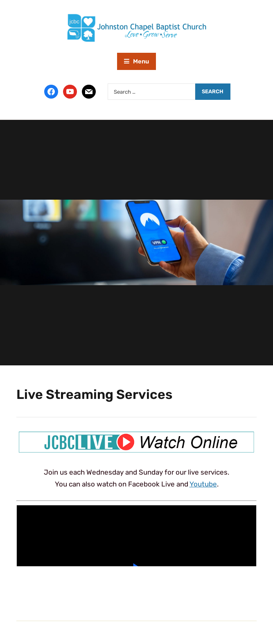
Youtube (203, 484)
